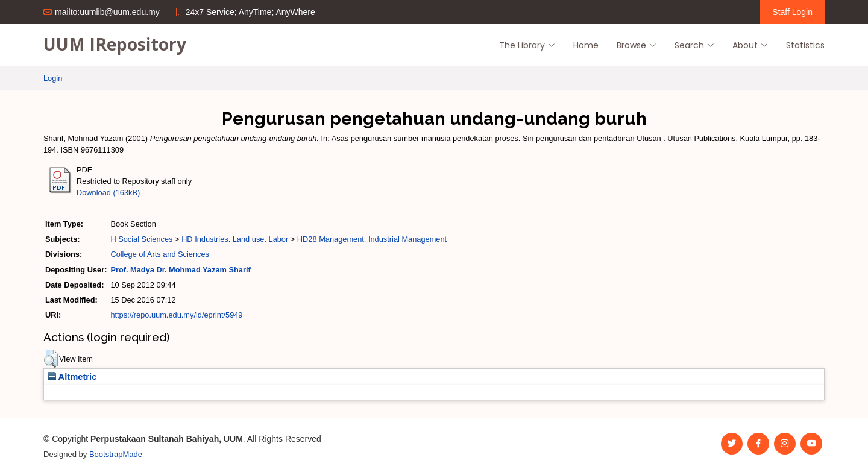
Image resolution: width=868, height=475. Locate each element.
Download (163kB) (108, 193)
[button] (51, 359)
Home (586, 45)
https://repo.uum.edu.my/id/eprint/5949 (176, 315)
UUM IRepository (115, 44)
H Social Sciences (141, 239)
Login (53, 78)
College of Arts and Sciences (160, 254)
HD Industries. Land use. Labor (235, 239)
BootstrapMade (116, 454)
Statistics (805, 45)
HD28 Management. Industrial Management (372, 239)
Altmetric (72, 377)
